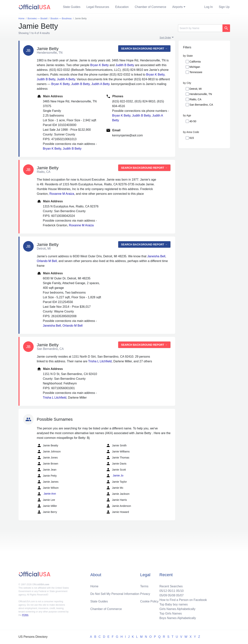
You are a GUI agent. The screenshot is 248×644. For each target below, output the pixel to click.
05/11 (172, 591)
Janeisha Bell (156, 256)
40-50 (193, 121)
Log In (208, 7)
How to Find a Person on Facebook (183, 600)
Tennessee (196, 72)
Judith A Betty (66, 79)
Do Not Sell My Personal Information (115, 594)
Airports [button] (178, 7)
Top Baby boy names (174, 604)
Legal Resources (98, 7)
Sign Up (224, 7)
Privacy (145, 594)
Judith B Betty (125, 65)
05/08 (172, 595)
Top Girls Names (171, 613)
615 (192, 138)
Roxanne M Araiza (62, 194)
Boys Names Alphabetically (178, 618)
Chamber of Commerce (150, 7)
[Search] (200, 28)
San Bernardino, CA (201, 105)
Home (94, 586)
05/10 (180, 591)
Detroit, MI (196, 89)
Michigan (195, 67)
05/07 (180, 595)
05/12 (163, 591)
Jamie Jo (115, 476)
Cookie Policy (149, 601)
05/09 (163, 595)
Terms (144, 586)
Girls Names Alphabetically (177, 609)
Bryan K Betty (100, 65)
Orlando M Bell (47, 261)
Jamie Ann (46, 494)
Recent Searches (171, 586)
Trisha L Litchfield (100, 361)
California (195, 62)
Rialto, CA (196, 99)
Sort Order (165, 37)
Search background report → (144, 49)
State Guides (72, 7)
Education (122, 7)
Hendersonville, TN (201, 94)
